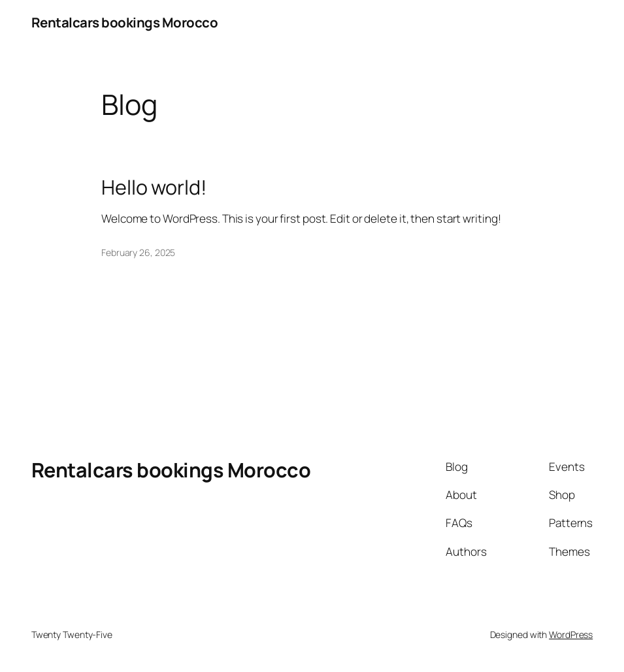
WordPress (571, 634)
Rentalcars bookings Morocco (125, 22)
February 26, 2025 (138, 252)
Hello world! (154, 187)
